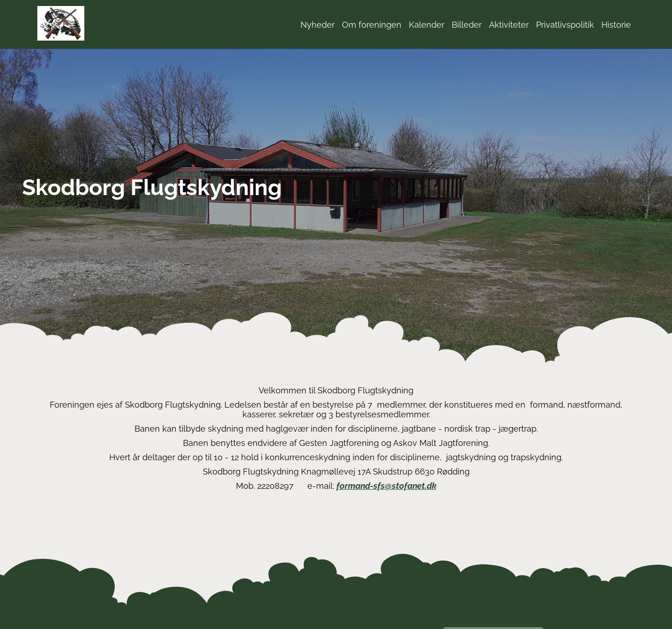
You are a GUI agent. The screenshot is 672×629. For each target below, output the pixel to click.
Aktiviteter (509, 25)
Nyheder (318, 25)
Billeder (467, 25)
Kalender (427, 25)
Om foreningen (372, 25)
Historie (616, 25)
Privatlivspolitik (565, 25)
